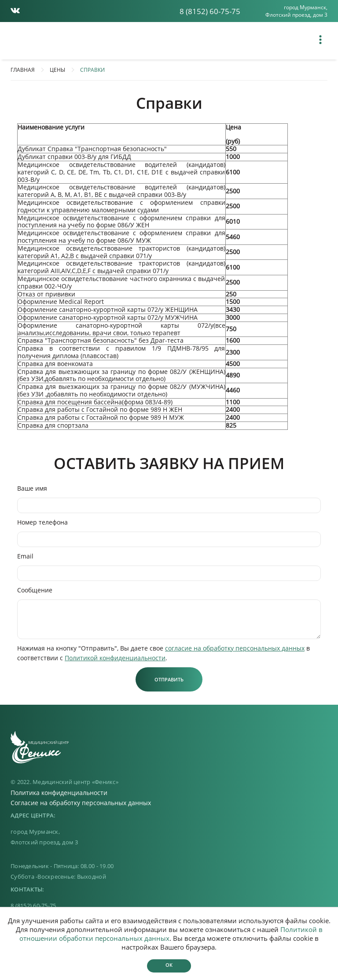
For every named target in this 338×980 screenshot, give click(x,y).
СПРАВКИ (92, 70)
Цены (57, 70)
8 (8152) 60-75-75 (210, 11)
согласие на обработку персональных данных (235, 648)
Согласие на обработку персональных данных (81, 803)
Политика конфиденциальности (59, 793)
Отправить (169, 679)
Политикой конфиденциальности (115, 658)
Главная (23, 70)
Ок (169, 965)
